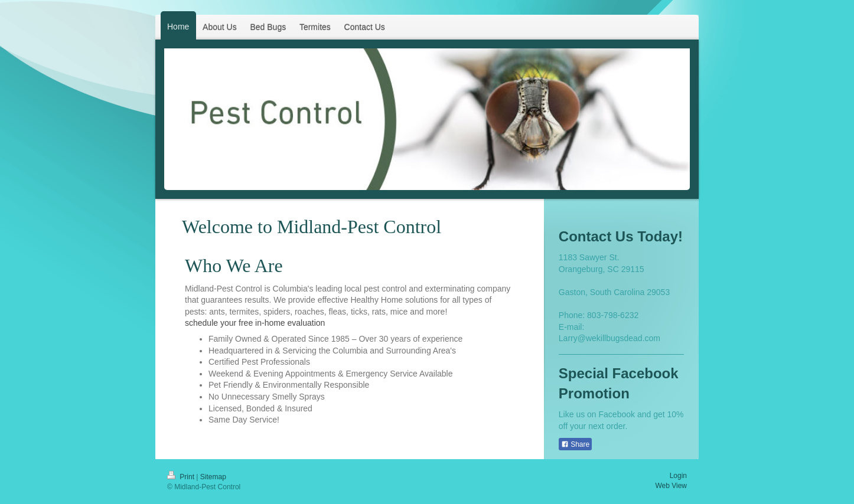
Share (575, 444)
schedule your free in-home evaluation (255, 323)
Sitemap (213, 477)
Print (182, 477)
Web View (671, 486)
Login (678, 476)
